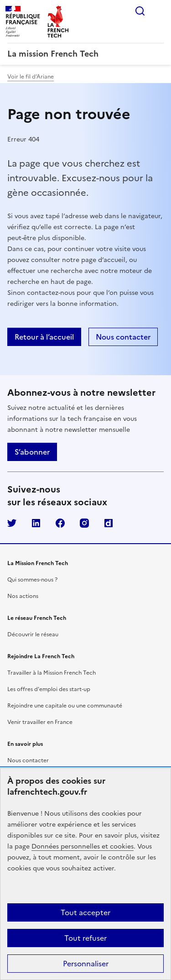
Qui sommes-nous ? (32, 580)
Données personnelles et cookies (83, 846)
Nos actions (23, 596)
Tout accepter (85, 912)
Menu (158, 11)
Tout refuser (85, 938)
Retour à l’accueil (44, 337)
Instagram (84, 523)
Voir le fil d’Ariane (31, 77)
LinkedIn (36, 523)
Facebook (60, 523)
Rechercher (140, 11)
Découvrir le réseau (33, 634)
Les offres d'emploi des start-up (49, 689)
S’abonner (32, 452)
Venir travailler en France (40, 722)
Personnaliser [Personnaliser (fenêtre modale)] (86, 964)
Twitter (12, 523)
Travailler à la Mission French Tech (52, 673)
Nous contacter (28, 760)
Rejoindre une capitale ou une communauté (65, 706)
